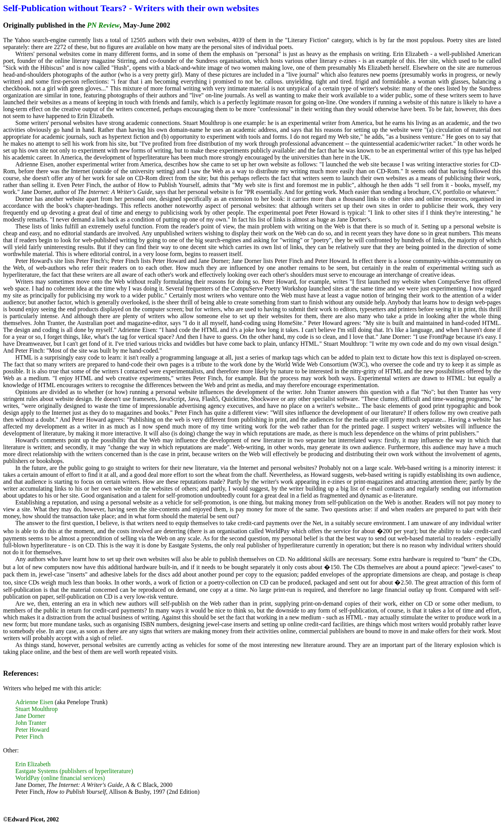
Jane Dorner (30, 716)
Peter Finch (29, 737)
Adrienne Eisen (34, 702)
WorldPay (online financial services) (60, 778)
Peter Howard (32, 730)
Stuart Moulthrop (37, 709)
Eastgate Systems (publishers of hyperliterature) (74, 771)
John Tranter (31, 723)
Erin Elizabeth (33, 764)
